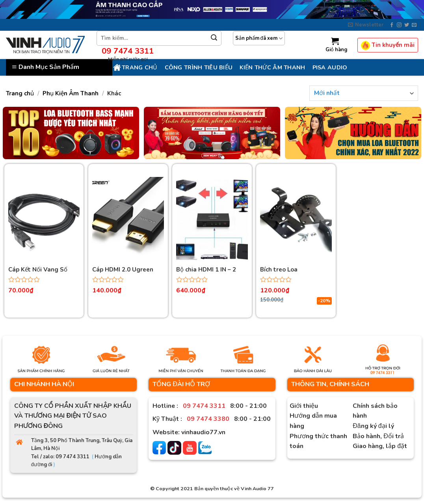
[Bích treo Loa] (296, 220)
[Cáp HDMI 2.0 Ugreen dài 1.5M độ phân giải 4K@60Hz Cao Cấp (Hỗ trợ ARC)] (128, 220)
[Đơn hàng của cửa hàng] (364, 93)
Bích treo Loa (279, 270)
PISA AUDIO (330, 67)
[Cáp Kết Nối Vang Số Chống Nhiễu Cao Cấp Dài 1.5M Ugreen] (44, 220)
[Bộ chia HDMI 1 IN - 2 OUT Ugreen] (212, 220)
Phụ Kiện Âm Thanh (71, 93)
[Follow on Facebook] (392, 25)
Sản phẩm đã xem (259, 38)
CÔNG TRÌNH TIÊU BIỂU (199, 67)
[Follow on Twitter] (407, 25)
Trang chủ (135, 67)
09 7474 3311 (128, 51)
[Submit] (214, 38)
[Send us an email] (414, 25)
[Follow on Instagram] (399, 25)
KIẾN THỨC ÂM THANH (272, 67)
